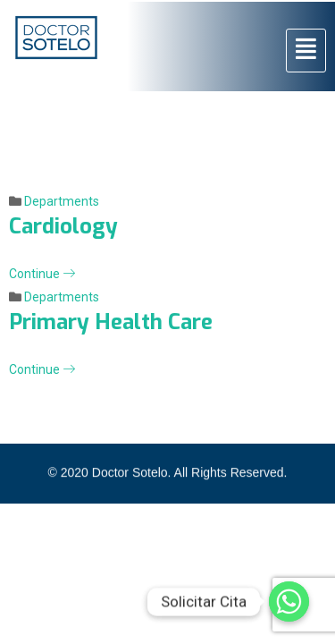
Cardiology (63, 226)
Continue (42, 274)
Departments (62, 201)
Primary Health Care (111, 322)
